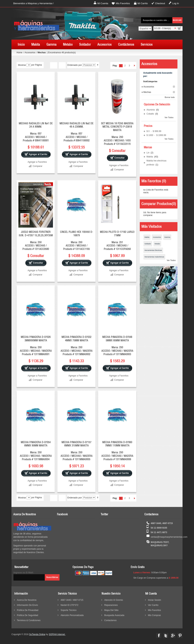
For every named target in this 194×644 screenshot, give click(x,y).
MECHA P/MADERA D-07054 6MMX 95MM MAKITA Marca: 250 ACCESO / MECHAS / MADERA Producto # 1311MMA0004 (36, 451)
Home (19, 53)
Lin (148, 153)
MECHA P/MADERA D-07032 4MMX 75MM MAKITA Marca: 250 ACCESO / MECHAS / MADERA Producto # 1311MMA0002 (77, 346)
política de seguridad (27, 615)
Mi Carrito (143, 3)
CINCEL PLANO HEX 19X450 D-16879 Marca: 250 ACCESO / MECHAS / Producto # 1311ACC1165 (77, 240)
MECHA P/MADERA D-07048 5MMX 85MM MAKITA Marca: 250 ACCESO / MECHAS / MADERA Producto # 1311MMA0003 (117, 346)
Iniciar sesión (155, 600)
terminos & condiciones (29, 620)
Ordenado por (74, 65)
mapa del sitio (111, 610)
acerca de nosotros (27, 600)
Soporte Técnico (69, 610)
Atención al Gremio (114, 600)
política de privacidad (28, 610)
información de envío (27, 605)
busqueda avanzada (114, 615)
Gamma (167, 237)
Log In (176, 3)
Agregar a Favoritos (37, 162)
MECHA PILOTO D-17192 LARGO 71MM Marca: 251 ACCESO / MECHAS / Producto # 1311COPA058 (117, 240)
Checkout (160, 3)
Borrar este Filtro (174, 87)
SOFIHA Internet (57, 634)
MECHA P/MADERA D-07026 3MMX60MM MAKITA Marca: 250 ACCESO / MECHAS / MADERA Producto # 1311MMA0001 (36, 346)
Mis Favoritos (123, 3)
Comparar (37, 166)
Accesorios (30, 53)
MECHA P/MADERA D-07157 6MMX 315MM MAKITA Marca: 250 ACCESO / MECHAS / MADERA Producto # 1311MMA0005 (77, 451)
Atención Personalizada (72, 615)
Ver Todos (169, 117)
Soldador (148, 244)
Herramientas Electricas (153, 250)
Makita (150, 157)
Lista (62, 65)
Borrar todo (170, 97)
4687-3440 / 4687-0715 (72, 600)
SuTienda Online (37, 634)
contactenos (110, 620)
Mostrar (22, 65)
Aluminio (151, 110)
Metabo (157, 244)
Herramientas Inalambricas (154, 257)
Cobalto (151, 114)
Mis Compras (154, 615)
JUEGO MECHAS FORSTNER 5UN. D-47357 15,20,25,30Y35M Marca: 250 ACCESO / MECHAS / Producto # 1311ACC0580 (36, 240)
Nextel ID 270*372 (69, 605)
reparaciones (111, 605)
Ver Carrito (153, 605)
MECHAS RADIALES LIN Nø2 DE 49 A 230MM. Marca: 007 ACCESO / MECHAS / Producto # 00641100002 (76, 132)
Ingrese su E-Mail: (24, 572)
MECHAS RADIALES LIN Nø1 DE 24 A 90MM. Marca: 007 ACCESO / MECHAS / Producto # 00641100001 (36, 132)
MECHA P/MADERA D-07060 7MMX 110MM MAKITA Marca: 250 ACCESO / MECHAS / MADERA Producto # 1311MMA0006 (117, 451)
